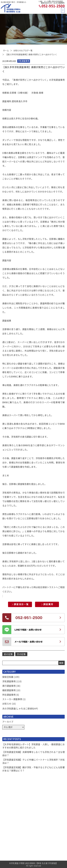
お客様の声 (40, 815)
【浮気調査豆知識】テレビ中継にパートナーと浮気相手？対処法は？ (33, 761)
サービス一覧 (8, 832)
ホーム (6, 50)
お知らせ (7, 704)
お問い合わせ (41, 855)
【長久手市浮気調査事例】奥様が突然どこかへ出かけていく (31, 54)
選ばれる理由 (8, 827)
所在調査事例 (9, 695)
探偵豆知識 (8, 677)
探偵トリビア (41, 832)
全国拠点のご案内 (43, 849)
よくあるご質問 (42, 821)
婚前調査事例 (9, 690)
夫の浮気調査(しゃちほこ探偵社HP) (20, 708)
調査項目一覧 (21, 604)
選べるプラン (8, 843)
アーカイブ (8, 722)
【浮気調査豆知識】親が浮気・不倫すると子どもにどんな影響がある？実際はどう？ (33, 769)
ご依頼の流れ (8, 849)
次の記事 (21, 654)
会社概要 (39, 838)
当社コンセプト (42, 827)
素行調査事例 (9, 686)
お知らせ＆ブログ (11, 821)
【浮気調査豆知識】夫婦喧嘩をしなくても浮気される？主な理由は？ (33, 754)
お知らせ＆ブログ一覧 (23, 50)
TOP (4, 815)
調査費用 (48, 604)
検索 (61, 663)
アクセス (39, 843)
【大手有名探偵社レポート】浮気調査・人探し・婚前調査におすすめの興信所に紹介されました (33, 746)
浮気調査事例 (9, 681)
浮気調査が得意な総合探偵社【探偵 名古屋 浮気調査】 (34, 863)
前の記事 (8, 654)
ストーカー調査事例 (12, 699)
